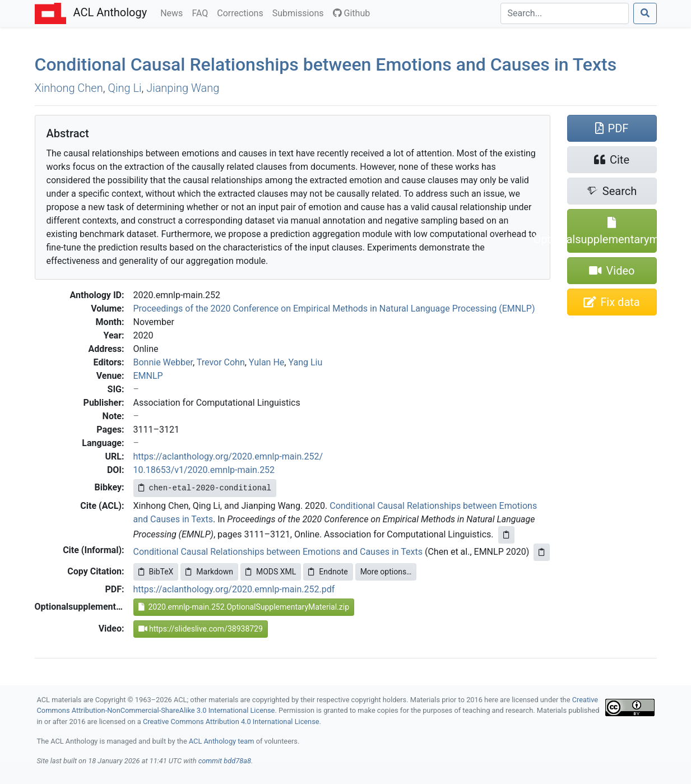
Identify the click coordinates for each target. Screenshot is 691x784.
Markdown (209, 572)
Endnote (328, 572)
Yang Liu (305, 362)
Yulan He (266, 362)
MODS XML (271, 572)
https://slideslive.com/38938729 (201, 629)
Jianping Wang (183, 88)
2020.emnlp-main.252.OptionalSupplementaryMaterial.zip (244, 607)
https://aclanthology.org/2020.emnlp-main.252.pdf (234, 589)
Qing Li (124, 88)
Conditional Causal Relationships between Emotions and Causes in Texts (326, 64)
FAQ (202, 12)
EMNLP (148, 376)
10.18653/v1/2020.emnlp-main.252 (204, 470)
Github (352, 13)
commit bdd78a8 (225, 761)
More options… (386, 572)
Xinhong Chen (69, 88)
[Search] (565, 13)
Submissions (300, 12)
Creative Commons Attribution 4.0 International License (231, 722)
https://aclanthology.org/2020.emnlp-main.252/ (228, 456)
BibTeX (156, 572)
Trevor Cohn (221, 362)
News (174, 12)
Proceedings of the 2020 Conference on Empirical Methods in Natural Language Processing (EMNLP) (334, 309)
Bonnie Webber (163, 362)
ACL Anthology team (222, 741)
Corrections (242, 12)
